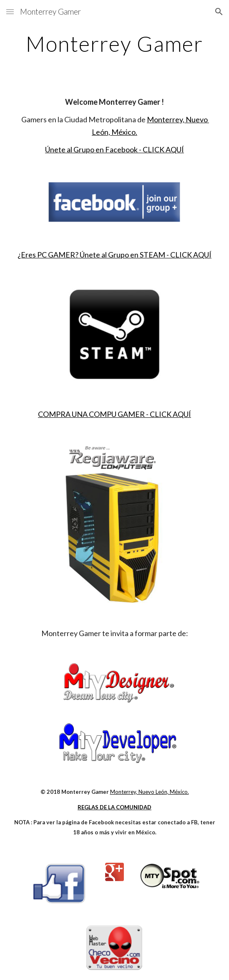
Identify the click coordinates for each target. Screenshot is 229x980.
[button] (10, 11)
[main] (114, 44)
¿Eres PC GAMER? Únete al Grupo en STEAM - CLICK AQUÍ (114, 255)
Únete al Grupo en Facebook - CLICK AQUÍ (114, 149)
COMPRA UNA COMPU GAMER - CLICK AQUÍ (114, 414)
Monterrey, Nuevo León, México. (150, 792)
